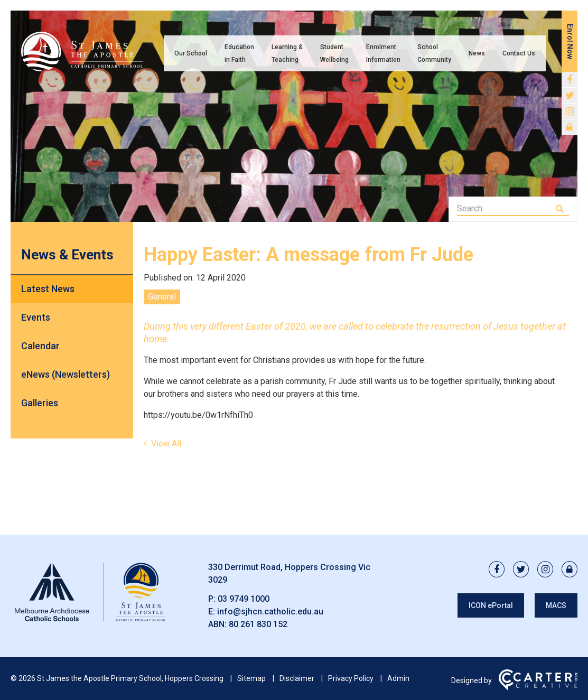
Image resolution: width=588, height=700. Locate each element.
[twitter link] (570, 96)
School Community (434, 53)
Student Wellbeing (334, 53)
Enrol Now (570, 41)
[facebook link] (570, 80)
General (162, 297)
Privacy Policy (351, 678)
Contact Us (519, 53)
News (477, 53)
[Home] (90, 622)
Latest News (48, 289)
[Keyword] (505, 208)
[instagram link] (570, 111)
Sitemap (251, 678)
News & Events (67, 255)
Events (36, 317)
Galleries (40, 403)
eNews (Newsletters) (66, 374)
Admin (398, 678)
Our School (191, 53)
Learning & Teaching (287, 53)
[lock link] (570, 127)
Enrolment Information (383, 53)
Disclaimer (297, 678)
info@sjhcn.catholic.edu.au (270, 612)
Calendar (40, 346)
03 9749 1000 (244, 599)
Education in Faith (239, 53)
